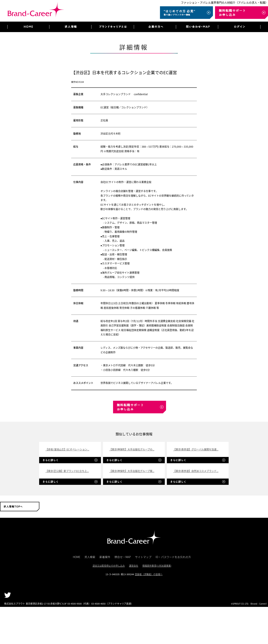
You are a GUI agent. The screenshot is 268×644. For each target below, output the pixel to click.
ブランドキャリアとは (113, 27)
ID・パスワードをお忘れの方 (173, 557)
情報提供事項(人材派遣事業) (157, 566)
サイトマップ (143, 557)
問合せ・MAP (123, 557)
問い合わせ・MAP (197, 27)
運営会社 (134, 566)
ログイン (239, 27)
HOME (28, 27)
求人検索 (90, 557)
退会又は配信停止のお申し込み (109, 566)
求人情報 (70, 27)
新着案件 (105, 557)
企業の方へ (155, 27)
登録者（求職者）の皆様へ (149, 574)
